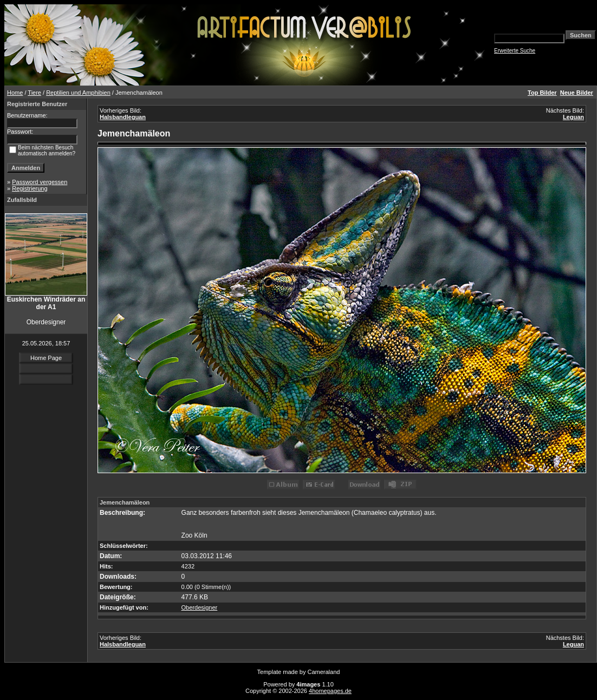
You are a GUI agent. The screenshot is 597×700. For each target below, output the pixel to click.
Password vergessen (40, 182)
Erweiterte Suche (515, 51)
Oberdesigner (200, 607)
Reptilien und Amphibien (78, 93)
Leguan (573, 117)
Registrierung (30, 188)
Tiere (34, 93)
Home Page (46, 358)
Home (15, 93)
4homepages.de (330, 691)
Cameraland (324, 672)
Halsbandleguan (123, 117)
